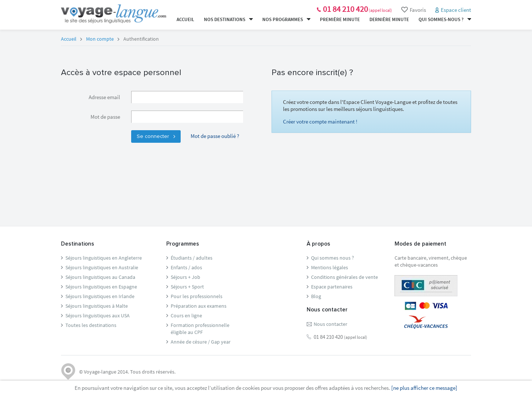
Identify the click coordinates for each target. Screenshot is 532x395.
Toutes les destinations (91, 325)
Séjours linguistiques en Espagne (101, 287)
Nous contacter (330, 324)
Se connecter (156, 136)
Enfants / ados (186, 267)
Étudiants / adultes (192, 258)
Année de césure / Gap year (201, 342)
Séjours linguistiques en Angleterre (104, 258)
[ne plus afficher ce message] (424, 388)
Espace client (456, 10)
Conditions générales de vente (345, 277)
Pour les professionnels (197, 296)
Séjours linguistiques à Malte (97, 306)
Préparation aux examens (199, 306)
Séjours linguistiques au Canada (100, 277)
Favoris (414, 10)
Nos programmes (286, 19)
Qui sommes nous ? (332, 258)
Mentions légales (330, 267)
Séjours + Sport (187, 287)
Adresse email (104, 97)
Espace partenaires (332, 287)
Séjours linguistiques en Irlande (100, 296)
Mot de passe (105, 117)
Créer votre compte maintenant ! (320, 121)
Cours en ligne (186, 315)
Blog (316, 296)
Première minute (340, 19)
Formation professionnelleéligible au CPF (200, 329)
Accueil (185, 19)
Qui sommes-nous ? (445, 19)
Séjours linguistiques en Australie (102, 267)
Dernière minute (389, 19)
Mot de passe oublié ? (215, 136)
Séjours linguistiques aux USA (98, 315)
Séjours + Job (185, 277)
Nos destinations (228, 19)
